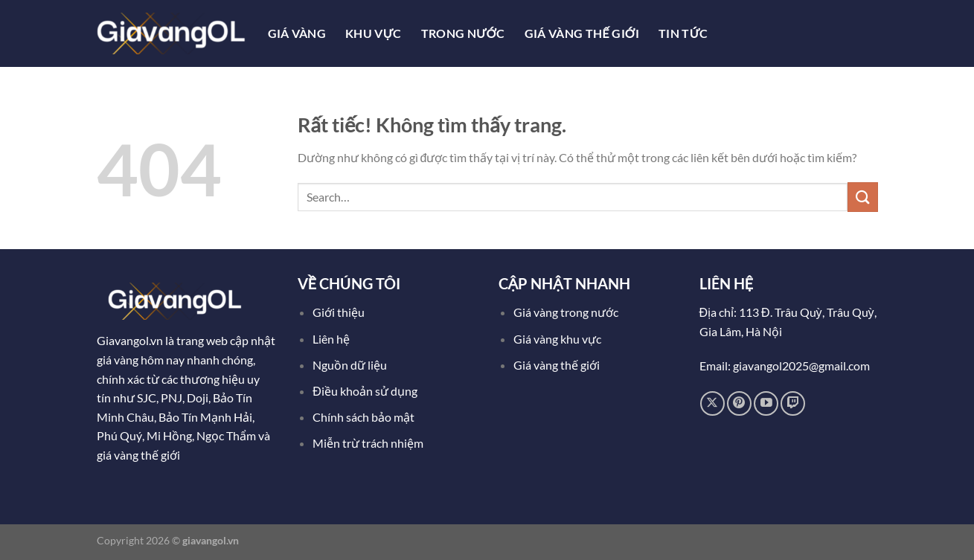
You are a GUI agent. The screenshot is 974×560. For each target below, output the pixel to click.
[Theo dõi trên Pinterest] (739, 403)
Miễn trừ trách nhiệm (368, 443)
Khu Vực (374, 33)
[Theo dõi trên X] (712, 403)
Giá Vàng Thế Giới (582, 33)
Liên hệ (331, 339)
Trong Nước (463, 33)
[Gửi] (862, 197)
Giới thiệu (339, 312)
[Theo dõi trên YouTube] (766, 403)
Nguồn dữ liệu (351, 365)
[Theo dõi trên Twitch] (793, 403)
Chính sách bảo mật (363, 417)
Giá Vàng (297, 33)
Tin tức (683, 33)
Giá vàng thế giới (557, 365)
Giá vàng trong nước (566, 312)
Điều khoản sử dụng (366, 391)
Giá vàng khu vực (557, 339)
